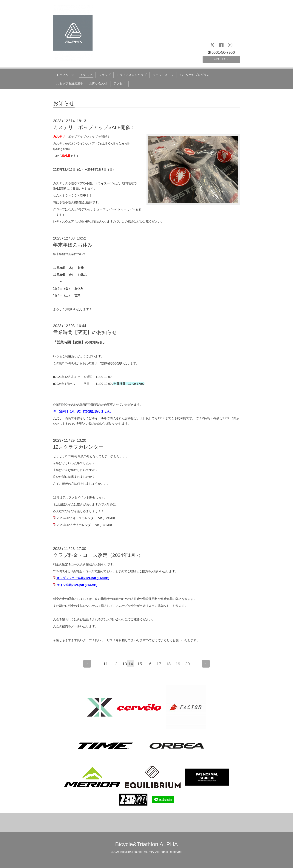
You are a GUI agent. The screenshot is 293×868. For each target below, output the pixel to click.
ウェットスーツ (163, 75)
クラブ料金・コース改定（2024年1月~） (98, 555)
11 (104, 664)
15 (142, 664)
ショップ (104, 75)
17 (161, 664)
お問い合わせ (221, 58)
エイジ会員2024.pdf (70, 585)
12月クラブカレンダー (78, 447)
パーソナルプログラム (195, 75)
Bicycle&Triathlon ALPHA (146, 844)
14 (132, 664)
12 (113, 664)
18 (170, 664)
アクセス (119, 83)
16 (151, 664)
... (94, 664)
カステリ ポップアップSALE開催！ (94, 127)
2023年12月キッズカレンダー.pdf (79, 518)
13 (123, 664)
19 (180, 664)
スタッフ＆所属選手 (70, 83)
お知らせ (86, 75)
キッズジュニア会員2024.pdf (76, 578)
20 (189, 664)
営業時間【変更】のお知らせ (85, 332)
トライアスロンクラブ (132, 75)
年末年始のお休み (73, 245)
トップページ (65, 75)
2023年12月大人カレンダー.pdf (78, 525)
